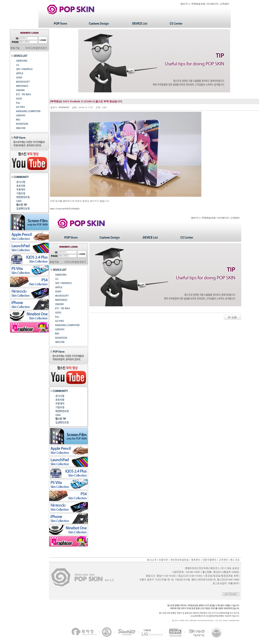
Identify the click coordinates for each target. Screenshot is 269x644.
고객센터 (224, 4)
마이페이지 (212, 4)
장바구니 (185, 4)
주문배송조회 (198, 4)
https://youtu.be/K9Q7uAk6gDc (65, 208)
